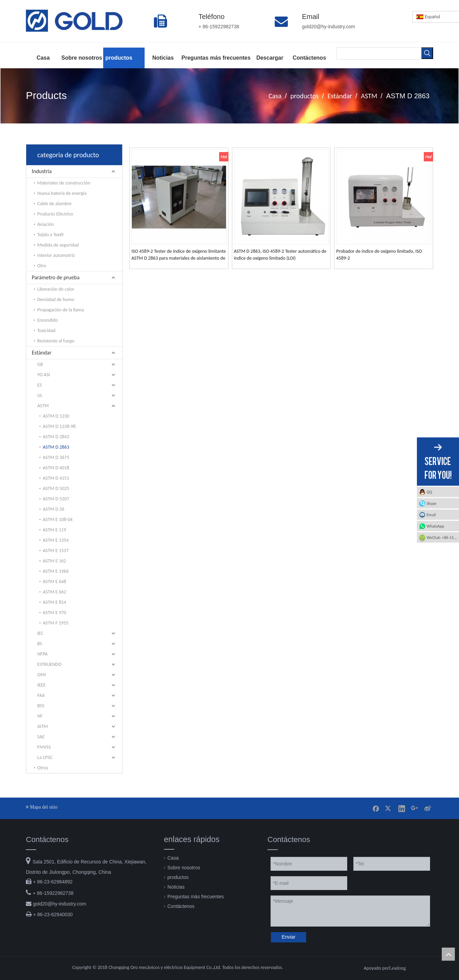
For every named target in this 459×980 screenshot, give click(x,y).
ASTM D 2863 (56, 447)
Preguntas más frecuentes (196, 897)
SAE (41, 737)
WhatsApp (435, 526)
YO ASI (44, 375)
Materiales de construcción (64, 183)
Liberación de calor (56, 289)
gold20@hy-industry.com (59, 904)
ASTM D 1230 (56, 416)
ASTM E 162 (55, 561)
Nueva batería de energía (62, 193)
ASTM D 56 (53, 509)
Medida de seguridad (58, 245)
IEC (40, 633)
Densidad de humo (56, 299)
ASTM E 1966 (56, 571)
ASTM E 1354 (56, 540)
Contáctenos (181, 906)
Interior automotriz (56, 255)
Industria (42, 171)
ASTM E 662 (55, 592)
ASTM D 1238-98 (59, 426)
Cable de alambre (54, 204)
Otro (42, 266)
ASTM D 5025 (56, 488)
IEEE (41, 685)
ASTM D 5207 (56, 499)
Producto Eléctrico (55, 214)
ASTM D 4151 (56, 478)
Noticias (176, 887)
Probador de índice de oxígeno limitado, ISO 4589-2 (379, 255)
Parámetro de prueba (56, 277)
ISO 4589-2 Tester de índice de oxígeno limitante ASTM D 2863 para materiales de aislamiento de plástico (179, 255)
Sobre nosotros (184, 868)
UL (40, 395)
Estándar (42, 353)
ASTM (43, 406)
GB (40, 364)
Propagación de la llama (61, 310)
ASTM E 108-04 (58, 519)
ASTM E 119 (55, 530)
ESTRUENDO (49, 664)
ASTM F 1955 (56, 623)
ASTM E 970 (55, 613)
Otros (43, 768)
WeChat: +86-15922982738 (443, 538)
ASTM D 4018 (56, 468)
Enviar (289, 937)
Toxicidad (46, 331)
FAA (41, 695)
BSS (41, 706)
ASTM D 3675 (56, 457)
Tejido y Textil (50, 235)
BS (40, 644)
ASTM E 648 (55, 582)
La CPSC (45, 757)
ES (40, 385)
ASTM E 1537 (56, 551)
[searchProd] (379, 53)
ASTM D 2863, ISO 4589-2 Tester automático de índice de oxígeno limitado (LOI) (280, 255)
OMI (42, 675)
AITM (42, 726)
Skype (432, 503)
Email (431, 515)
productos (178, 877)
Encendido (48, 320)
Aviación (46, 224)
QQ (429, 492)
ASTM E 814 (55, 602)
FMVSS (44, 747)
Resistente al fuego (56, 341)
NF (40, 716)
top (448, 954)
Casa (173, 858)
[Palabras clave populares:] (427, 53)
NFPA (42, 654)
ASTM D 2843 (56, 437)
